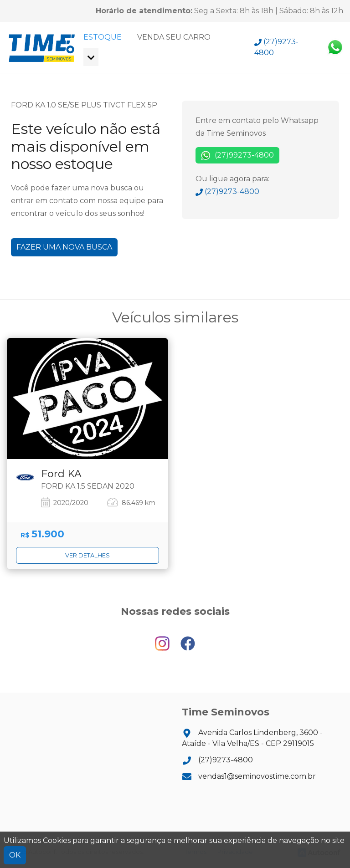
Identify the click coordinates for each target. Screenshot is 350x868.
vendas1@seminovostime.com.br (249, 776)
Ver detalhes (87, 555)
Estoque (103, 37)
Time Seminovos (42, 47)
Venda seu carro (174, 37)
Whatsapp (335, 47)
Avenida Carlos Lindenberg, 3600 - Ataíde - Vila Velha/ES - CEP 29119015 (252, 738)
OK (15, 855)
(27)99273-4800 (237, 156)
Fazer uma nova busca (64, 247)
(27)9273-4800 (276, 47)
